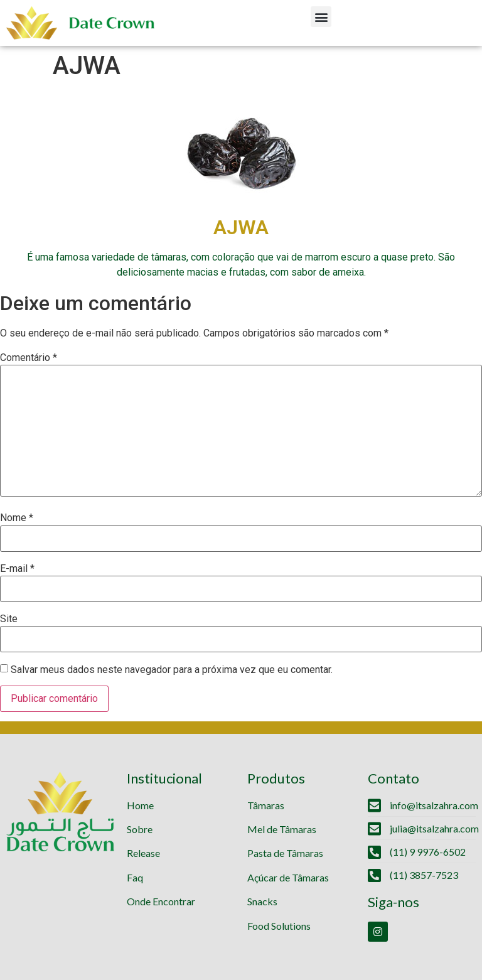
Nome (17, 518)
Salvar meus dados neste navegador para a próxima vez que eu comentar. (172, 670)
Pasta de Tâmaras (285, 853)
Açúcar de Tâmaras (288, 877)
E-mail (17, 569)
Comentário (29, 358)
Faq (135, 877)
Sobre (140, 829)
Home (140, 805)
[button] (321, 17)
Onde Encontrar (161, 901)
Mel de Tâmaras (282, 829)
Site (9, 619)
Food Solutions (279, 926)
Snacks (262, 901)
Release (143, 853)
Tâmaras (266, 805)
